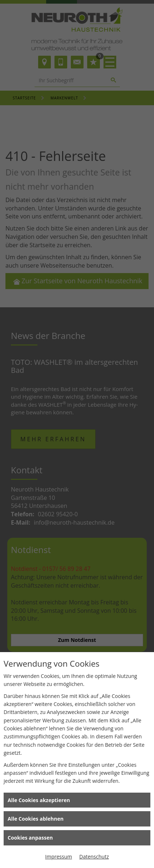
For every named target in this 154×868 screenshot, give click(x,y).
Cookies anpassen (30, 838)
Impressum (58, 857)
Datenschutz (94, 857)
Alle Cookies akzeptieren (39, 800)
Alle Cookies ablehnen (36, 819)
